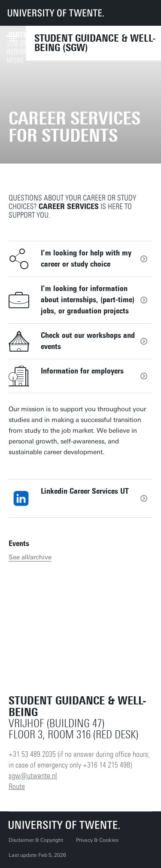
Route (17, 786)
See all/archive (30, 557)
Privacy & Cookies (97, 840)
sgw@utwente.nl (33, 776)
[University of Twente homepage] (56, 13)
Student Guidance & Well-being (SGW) (95, 43)
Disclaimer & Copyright (36, 840)
